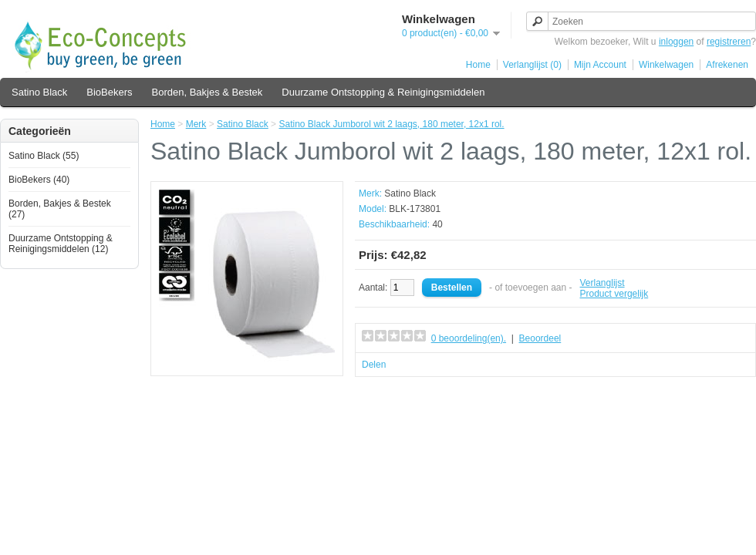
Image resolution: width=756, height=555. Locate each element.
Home (478, 65)
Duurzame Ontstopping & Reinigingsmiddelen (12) (61, 244)
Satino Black (39, 92)
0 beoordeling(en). (469, 338)
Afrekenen (727, 65)
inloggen (676, 42)
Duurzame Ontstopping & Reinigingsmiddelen (383, 92)
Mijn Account (600, 65)
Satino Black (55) (44, 156)
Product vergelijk (614, 294)
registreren (729, 42)
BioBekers (109, 92)
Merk (196, 124)
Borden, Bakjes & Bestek (208, 92)
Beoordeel (540, 338)
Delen (374, 365)
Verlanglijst (602, 283)
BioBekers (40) (39, 180)
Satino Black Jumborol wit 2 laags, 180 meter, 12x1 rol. (391, 124)
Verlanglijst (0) (532, 65)
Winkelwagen (666, 65)
